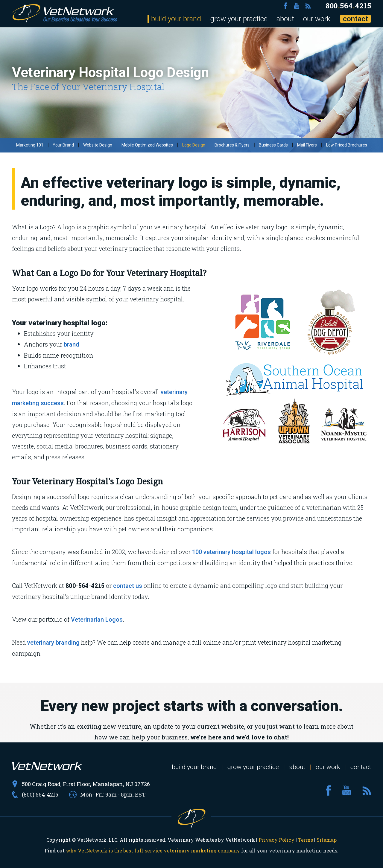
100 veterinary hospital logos (231, 552)
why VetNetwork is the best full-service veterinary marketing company (153, 851)
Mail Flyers (307, 145)
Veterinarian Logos (97, 620)
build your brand (176, 19)
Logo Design (194, 145)
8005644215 (348, 6)
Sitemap (327, 840)
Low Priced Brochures (347, 145)
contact (355, 19)
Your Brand (63, 145)
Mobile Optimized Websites (147, 145)
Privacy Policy (276, 840)
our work (317, 19)
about (285, 19)
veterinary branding (53, 643)
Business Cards (273, 145)
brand (72, 344)
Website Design (98, 145)
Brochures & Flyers (232, 145)
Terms (306, 840)
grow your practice (239, 19)
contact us (128, 586)
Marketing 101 (30, 145)
